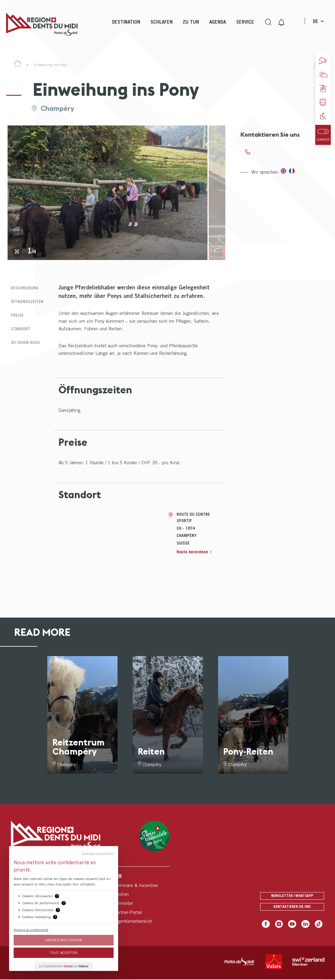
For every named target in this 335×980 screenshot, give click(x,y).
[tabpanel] (108, 193)
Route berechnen (194, 552)
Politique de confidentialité (31, 930)
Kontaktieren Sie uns (292, 907)
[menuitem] (126, 27)
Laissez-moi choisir (64, 940)
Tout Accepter (64, 953)
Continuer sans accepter (98, 853)
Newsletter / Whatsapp (292, 894)
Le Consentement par (64, 966)
